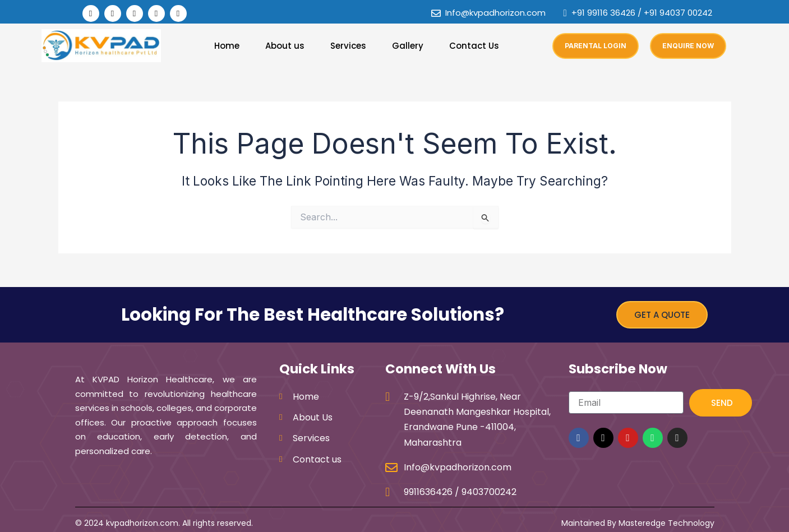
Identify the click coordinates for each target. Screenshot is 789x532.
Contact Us (474, 46)
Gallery (408, 46)
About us (285, 46)
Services (348, 46)
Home (227, 46)
